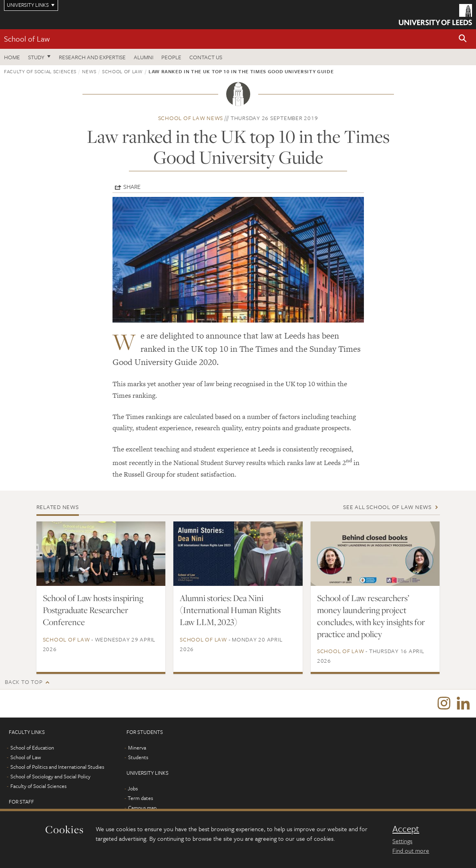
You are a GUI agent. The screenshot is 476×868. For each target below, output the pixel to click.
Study (36, 57)
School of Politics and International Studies (57, 767)
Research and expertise (92, 57)
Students (138, 757)
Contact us (206, 57)
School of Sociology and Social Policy (50, 776)
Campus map (142, 808)
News (89, 71)
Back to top (24, 682)
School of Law (27, 39)
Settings (402, 841)
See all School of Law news (387, 507)
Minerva (137, 748)
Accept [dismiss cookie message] (406, 829)
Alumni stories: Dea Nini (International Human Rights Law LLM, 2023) (230, 610)
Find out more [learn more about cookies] (411, 850)
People (171, 57)
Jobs (133, 788)
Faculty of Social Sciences (40, 71)
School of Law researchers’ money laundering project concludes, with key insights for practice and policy (371, 616)
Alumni (144, 57)
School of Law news (191, 118)
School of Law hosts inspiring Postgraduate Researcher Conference (93, 610)
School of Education (32, 748)
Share (132, 186)
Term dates (140, 798)
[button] (463, 39)
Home (12, 57)
